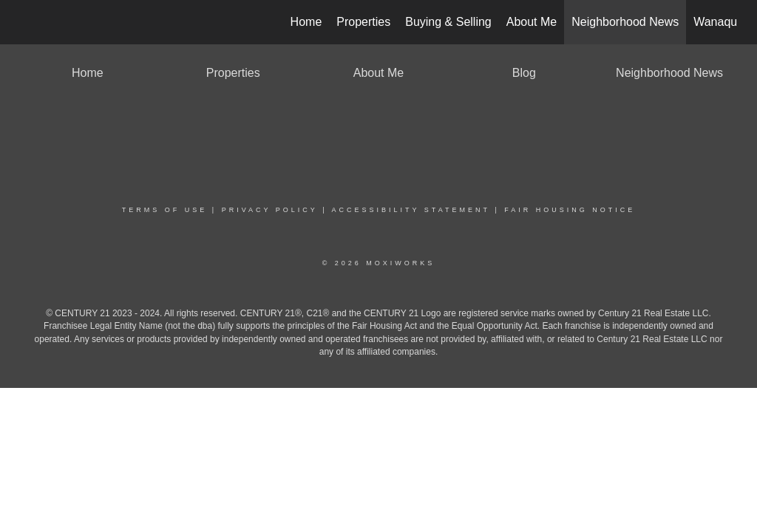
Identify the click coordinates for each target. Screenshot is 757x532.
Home (306, 22)
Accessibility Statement (411, 210)
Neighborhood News (625, 22)
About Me (532, 22)
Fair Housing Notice (570, 210)
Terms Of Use (165, 210)
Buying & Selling (448, 22)
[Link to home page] (28, 22)
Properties (363, 22)
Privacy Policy (270, 210)
